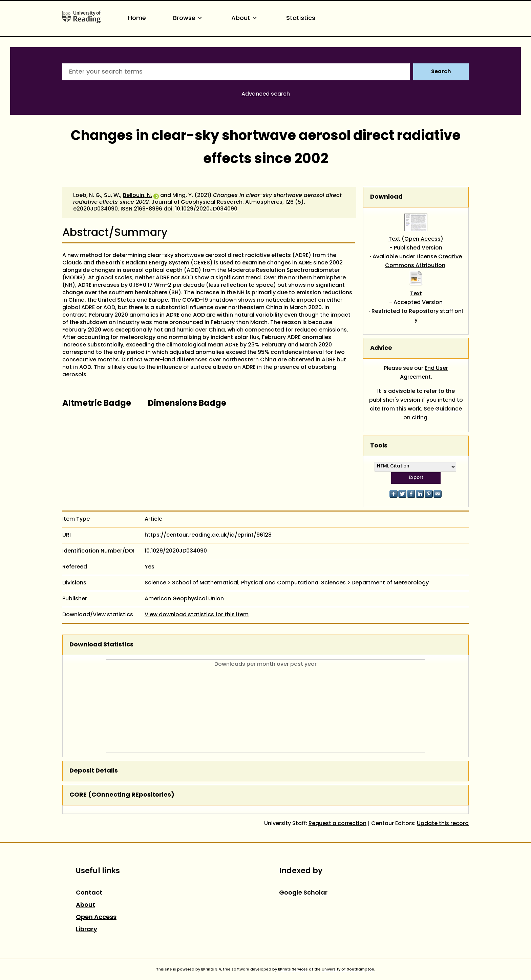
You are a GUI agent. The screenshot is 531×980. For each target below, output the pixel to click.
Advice (381, 348)
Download (386, 197)
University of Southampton (348, 969)
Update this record (443, 824)
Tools (379, 446)
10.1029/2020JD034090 (206, 209)
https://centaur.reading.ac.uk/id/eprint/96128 (208, 535)
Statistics (301, 18)
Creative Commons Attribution (423, 261)
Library (87, 930)
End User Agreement (424, 373)
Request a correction (337, 824)
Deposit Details (94, 771)
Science (155, 583)
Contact (89, 893)
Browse (189, 18)
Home (137, 18)
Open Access (96, 917)
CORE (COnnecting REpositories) (122, 795)
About (245, 18)
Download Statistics (101, 645)
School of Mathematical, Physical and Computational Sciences (259, 583)
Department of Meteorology (390, 583)
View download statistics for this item (197, 615)
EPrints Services (293, 969)
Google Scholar (303, 893)
